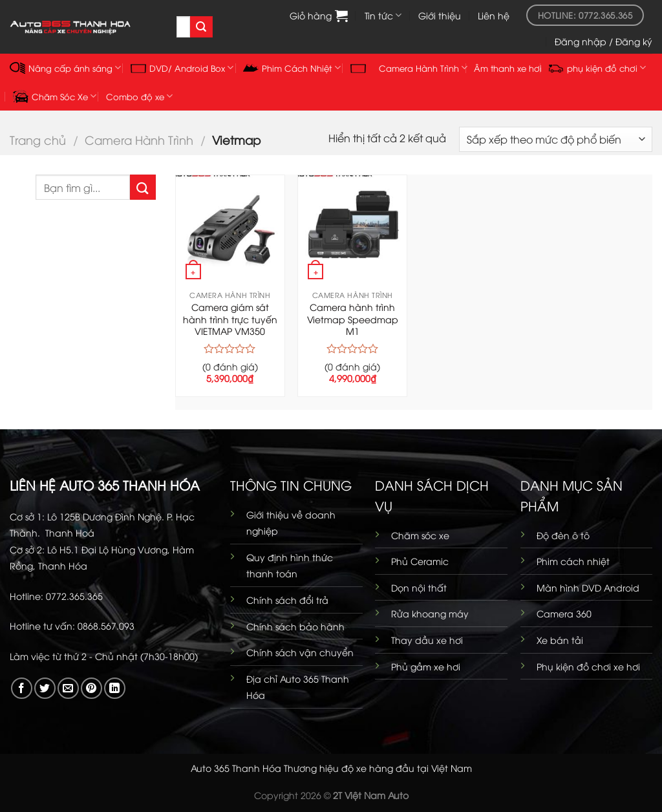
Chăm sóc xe (420, 535)
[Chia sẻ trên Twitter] (45, 688)
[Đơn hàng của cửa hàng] (556, 139)
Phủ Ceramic (420, 561)
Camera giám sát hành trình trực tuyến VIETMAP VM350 (230, 319)
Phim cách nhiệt (573, 561)
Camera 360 (564, 613)
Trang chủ (38, 139)
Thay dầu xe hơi (427, 640)
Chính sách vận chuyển (300, 652)
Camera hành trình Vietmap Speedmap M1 (353, 319)
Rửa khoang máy (430, 613)
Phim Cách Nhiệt (292, 68)
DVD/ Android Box (182, 68)
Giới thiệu (440, 15)
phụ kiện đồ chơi (597, 68)
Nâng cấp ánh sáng (65, 68)
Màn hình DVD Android (588, 587)
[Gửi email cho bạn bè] (68, 688)
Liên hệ (494, 15)
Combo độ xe (139, 96)
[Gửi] (201, 27)
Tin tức (383, 16)
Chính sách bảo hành (295, 626)
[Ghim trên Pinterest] (91, 688)
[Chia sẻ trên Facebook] (22, 688)
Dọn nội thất (419, 587)
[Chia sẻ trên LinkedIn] (115, 688)
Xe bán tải (560, 640)
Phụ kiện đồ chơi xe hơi (588, 666)
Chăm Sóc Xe (55, 96)
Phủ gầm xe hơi (426, 666)
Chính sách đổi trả (287, 600)
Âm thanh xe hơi (508, 68)
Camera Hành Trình (139, 139)
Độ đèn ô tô (563, 535)
